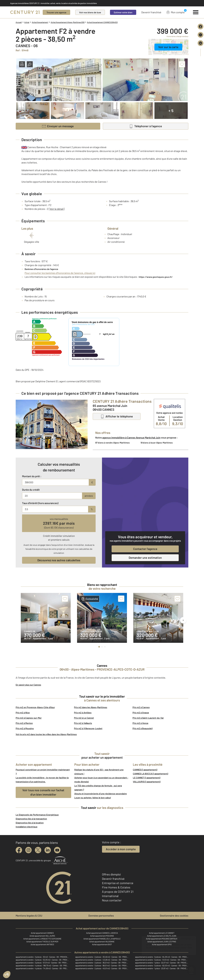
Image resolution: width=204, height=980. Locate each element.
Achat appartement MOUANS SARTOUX (162, 939)
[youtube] (57, 850)
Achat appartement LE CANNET (162, 933)
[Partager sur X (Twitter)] (200, 35)
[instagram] (28, 850)
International (110, 896)
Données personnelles (101, 916)
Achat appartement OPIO (162, 944)
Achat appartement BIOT (102, 944)
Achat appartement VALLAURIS (42, 936)
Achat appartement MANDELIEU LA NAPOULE (102, 939)
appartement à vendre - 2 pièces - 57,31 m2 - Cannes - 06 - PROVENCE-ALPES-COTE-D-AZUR (42, 963)
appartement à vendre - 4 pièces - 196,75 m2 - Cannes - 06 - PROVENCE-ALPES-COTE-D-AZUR (42, 965)
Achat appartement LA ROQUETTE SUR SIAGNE (42, 939)
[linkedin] (48, 850)
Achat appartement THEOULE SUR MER (42, 941)
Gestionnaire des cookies (174, 916)
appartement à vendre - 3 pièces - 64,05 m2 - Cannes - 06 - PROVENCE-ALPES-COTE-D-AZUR (162, 957)
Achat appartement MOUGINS (102, 936)
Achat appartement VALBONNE (102, 941)
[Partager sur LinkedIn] (200, 43)
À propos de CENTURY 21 (118, 892)
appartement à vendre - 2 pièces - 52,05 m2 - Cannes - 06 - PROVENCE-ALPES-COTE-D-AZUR (42, 960)
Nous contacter (112, 900)
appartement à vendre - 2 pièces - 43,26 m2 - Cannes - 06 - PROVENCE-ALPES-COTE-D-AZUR (102, 960)
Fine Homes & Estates (116, 887)
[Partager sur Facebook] (200, 27)
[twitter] (38, 850)
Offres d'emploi (111, 874)
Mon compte (176, 12)
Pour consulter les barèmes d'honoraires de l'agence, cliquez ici (60, 273)
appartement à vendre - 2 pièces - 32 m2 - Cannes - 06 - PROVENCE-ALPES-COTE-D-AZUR (42, 957)
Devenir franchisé (151, 12)
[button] (22, 64)
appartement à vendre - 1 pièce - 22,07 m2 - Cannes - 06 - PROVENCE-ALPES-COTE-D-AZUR (162, 963)
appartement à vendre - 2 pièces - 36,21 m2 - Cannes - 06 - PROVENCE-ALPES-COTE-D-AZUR (102, 963)
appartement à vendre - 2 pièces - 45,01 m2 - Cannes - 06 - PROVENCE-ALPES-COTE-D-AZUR (102, 968)
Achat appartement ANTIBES (42, 944)
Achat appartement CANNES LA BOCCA (102, 933)
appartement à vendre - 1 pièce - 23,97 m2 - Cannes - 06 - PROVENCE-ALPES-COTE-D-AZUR (162, 968)
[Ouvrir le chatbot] (191, 968)
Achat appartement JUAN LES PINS (162, 941)
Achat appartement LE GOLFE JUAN (162, 936)
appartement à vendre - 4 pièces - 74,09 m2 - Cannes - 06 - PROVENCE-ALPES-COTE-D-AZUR (42, 968)
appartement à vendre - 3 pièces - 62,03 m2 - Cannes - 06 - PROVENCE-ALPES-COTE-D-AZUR (162, 965)
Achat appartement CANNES (42, 933)
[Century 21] (25, 12)
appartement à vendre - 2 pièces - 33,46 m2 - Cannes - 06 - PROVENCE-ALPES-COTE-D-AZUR (102, 957)
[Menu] (196, 12)
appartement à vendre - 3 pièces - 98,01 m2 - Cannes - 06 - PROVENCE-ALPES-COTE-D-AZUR (102, 965)
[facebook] (19, 850)
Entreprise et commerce (118, 883)
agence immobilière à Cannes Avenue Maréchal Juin (131, 437)
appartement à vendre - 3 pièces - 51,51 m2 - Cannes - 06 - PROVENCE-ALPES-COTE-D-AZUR (162, 960)
